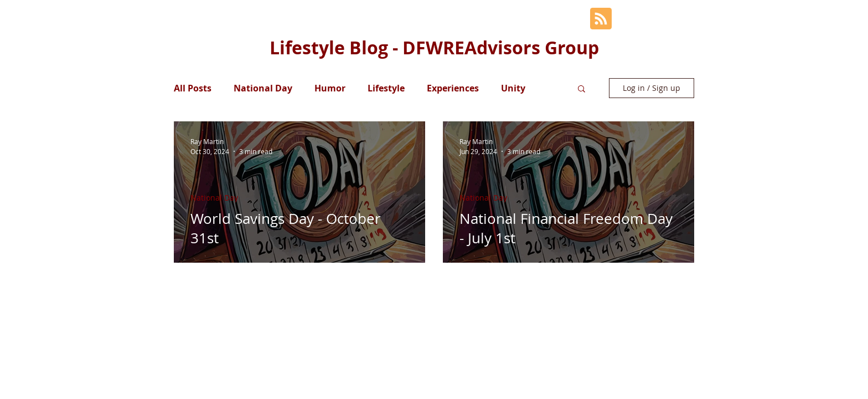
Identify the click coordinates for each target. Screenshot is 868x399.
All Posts (193, 88)
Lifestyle (386, 88)
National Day (263, 88)
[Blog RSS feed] (601, 19)
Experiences (453, 88)
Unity (513, 88)
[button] (582, 89)
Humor (330, 88)
